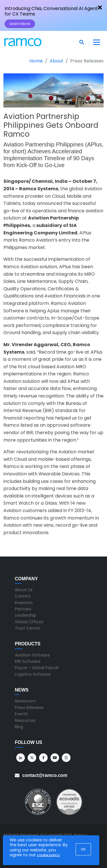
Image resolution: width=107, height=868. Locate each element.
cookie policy (48, 855)
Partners (23, 609)
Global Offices (29, 622)
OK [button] (83, 849)
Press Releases (29, 708)
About (56, 61)
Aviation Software (32, 655)
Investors (24, 603)
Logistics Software (33, 674)
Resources (25, 720)
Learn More (20, 24)
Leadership (26, 615)
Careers (23, 596)
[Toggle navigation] (97, 42)
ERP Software (28, 661)
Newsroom (25, 701)
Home (36, 61)
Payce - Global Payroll (37, 668)
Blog (19, 727)
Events (21, 714)
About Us (24, 590)
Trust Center (28, 628)
